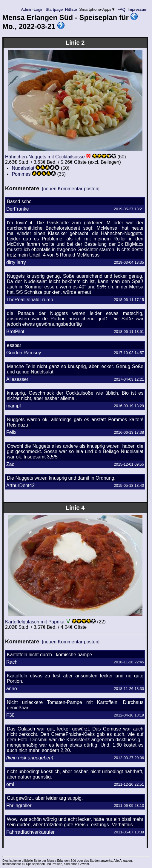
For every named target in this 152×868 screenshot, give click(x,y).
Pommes (21, 174)
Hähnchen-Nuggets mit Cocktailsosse (45, 157)
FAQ (122, 9)
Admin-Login (32, 9)
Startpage (54, 9)
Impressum (138, 9)
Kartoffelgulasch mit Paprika (35, 622)
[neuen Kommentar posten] (71, 189)
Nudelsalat (23, 168)
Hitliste (71, 9)
